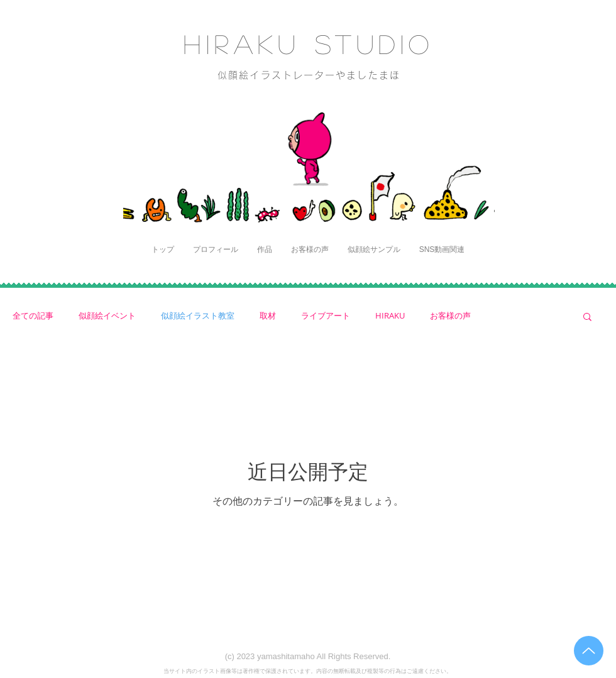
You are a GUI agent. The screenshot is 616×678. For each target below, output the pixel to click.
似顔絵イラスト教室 (198, 316)
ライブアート (326, 316)
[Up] (589, 651)
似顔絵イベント (107, 316)
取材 (268, 316)
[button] (587, 318)
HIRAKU (390, 316)
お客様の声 (450, 316)
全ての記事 (33, 316)
